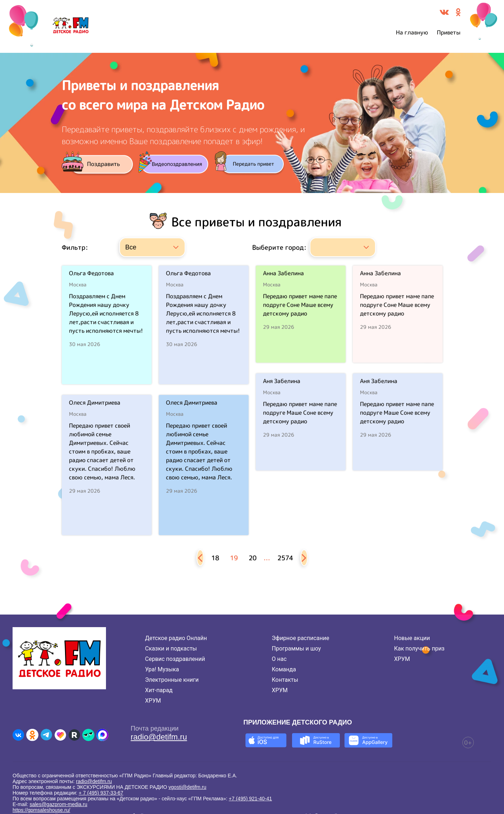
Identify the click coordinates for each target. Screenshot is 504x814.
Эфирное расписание (301, 638)
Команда (284, 669)
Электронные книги (172, 680)
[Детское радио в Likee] (60, 735)
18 (215, 558)
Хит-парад (159, 690)
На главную (412, 32)
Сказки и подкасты (171, 649)
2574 (285, 558)
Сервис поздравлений (175, 659)
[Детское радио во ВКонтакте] (18, 735)
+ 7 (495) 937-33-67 (101, 793)
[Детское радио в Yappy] (88, 735)
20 (253, 558)
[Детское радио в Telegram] (46, 735)
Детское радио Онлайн (176, 638)
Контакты (285, 680)
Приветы (449, 32)
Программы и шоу (297, 649)
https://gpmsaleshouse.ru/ (41, 810)
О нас (279, 659)
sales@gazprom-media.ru (58, 804)
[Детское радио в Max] (102, 735)
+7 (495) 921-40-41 (250, 799)
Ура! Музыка (162, 669)
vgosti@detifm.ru (187, 787)
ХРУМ (153, 701)
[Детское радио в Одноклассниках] (32, 735)
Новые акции (412, 638)
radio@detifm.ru (159, 737)
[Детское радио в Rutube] (74, 735)
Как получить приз (419, 649)
